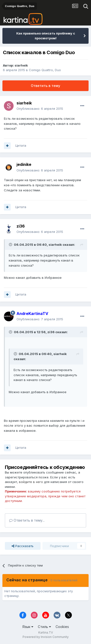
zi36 (21, 226)
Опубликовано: (40, 109)
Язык (28, 627)
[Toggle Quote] (11, 245)
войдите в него (31, 482)
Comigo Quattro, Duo (45, 70)
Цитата (21, 145)
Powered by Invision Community (46, 637)
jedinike (24, 164)
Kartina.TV (46, 632)
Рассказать (23, 546)
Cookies (62, 627)
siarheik (21, 65)
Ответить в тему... (27, 520)
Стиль (44, 627)
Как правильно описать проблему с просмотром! (46, 36)
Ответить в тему (45, 86)
